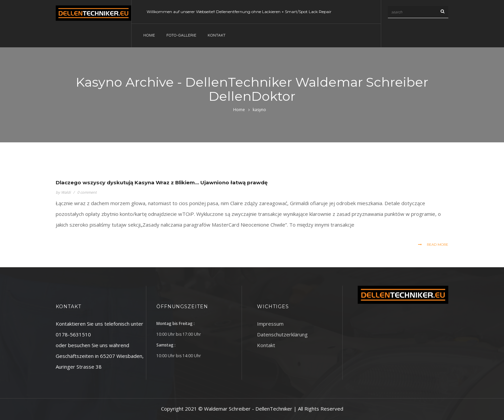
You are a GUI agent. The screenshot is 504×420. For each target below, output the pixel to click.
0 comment (87, 192)
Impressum (270, 324)
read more (433, 245)
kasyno (259, 110)
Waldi (66, 192)
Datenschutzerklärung (282, 334)
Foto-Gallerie (181, 35)
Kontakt (217, 35)
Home (149, 35)
